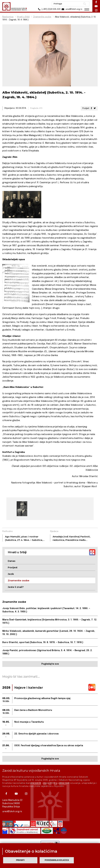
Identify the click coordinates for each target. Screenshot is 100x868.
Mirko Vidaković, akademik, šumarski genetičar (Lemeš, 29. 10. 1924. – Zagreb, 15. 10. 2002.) (49, 633)
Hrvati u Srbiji (23, 17)
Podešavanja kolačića (57, 860)
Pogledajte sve (50, 664)
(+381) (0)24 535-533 (49, 9)
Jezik (11, 574)
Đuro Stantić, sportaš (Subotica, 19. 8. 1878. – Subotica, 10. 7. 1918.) (43, 642)
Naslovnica (8, 17)
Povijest (13, 567)
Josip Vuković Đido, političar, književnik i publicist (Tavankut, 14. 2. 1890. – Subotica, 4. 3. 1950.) (46, 610)
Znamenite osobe (42, 17)
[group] (22, 509)
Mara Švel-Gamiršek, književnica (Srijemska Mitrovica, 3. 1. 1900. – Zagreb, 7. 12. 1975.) (50, 621)
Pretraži (85, 4)
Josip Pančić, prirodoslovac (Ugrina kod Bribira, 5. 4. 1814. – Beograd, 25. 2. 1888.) (47, 652)
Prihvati (20, 860)
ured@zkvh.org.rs (12, 812)
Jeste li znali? (16, 587)
